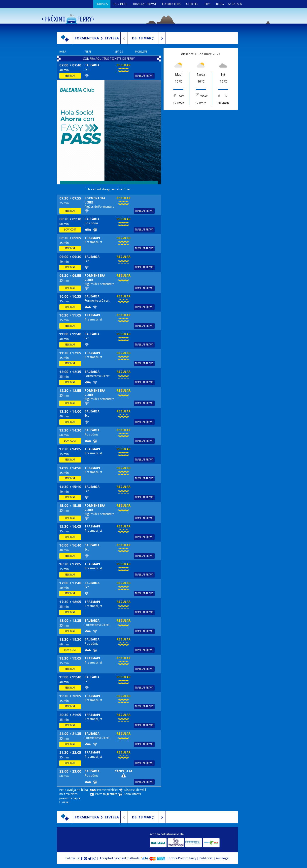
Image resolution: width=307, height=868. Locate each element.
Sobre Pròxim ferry (182, 858)
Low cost (70, 230)
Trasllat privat (144, 4)
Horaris (102, 4)
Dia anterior (124, 38)
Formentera (171, 4)
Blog (220, 4)
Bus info (120, 4)
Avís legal (223, 858)
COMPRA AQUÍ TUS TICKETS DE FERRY (109, 59)
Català (237, 4)
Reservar (70, 76)
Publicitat (206, 858)
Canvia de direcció (65, 38)
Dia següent (162, 38)
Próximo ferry (68, 19)
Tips (207, 4)
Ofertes (192, 4)
